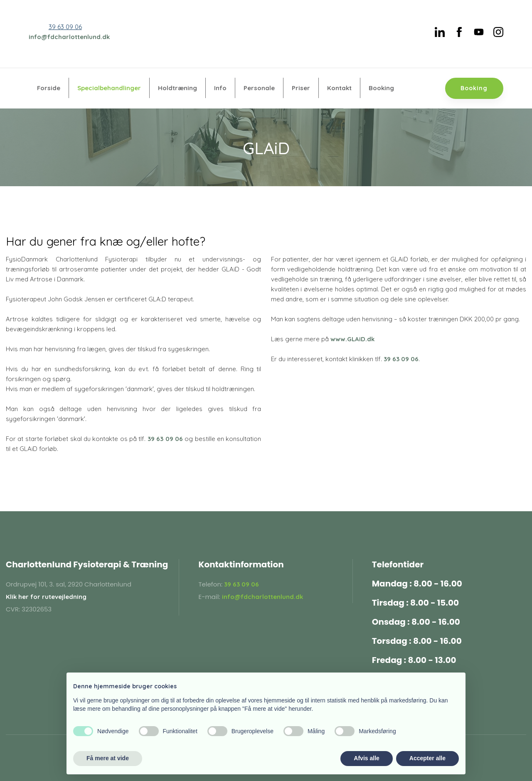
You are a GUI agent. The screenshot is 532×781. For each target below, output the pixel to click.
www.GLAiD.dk (352, 339)
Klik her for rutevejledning (46, 597)
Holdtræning (177, 88)
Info (220, 88)
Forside (49, 88)
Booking (381, 88)
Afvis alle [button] (366, 758)
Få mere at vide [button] (108, 758)
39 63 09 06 (65, 27)
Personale (259, 88)
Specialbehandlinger (109, 88)
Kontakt (339, 88)
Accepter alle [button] (427, 758)
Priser (301, 88)
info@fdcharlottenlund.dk (69, 37)
